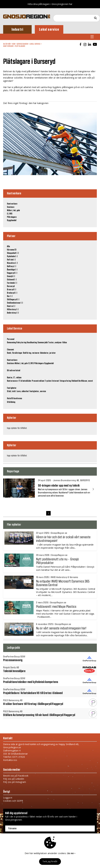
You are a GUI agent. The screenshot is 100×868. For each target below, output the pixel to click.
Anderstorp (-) (13, 313)
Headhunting (32, 343)
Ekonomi (10, 350)
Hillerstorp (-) (13, 310)
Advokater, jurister (48, 353)
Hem (14, 44)
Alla (8, 247)
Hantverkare (8, 46)
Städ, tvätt (12, 391)
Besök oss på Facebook (16, 776)
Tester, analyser (55, 343)
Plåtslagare (20, 46)
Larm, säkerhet (23, 391)
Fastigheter (12, 388)
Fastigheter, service (38, 391)
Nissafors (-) (12, 263)
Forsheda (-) (12, 283)
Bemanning (11, 343)
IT (19, 381)
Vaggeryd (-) (12, 273)
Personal (11, 339)
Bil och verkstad (14, 371)
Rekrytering (21, 343)
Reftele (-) (11, 260)
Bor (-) (10, 296)
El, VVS (10, 214)
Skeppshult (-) (13, 253)
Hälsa (65, 343)
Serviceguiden (22, 44)
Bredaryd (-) (12, 293)
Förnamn (12, 828)
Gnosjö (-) (11, 276)
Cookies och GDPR (13, 801)
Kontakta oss (10, 760)
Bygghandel (12, 220)
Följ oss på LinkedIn (14, 779)
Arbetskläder (26, 381)
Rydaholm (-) (12, 256)
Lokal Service (35, 44)
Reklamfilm (76, 381)
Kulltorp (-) (11, 266)
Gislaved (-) (12, 280)
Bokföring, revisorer (31, 353)
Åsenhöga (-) (12, 270)
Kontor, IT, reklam (14, 378)
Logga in (8, 798)
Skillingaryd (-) (13, 300)
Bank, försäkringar (15, 353)
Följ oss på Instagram (15, 782)
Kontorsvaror (12, 381)
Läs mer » (71, 853)
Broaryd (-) (12, 290)
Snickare (11, 207)
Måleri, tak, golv (13, 210)
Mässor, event (87, 381)
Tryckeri (48, 381)
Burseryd (11, 286)
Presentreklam (38, 381)
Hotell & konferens (15, 399)
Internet (56, 381)
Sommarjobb (43, 343)
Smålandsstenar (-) (15, 303)
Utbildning (11, 402)
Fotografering (65, 381)
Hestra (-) (11, 306)
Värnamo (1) (12, 250)
